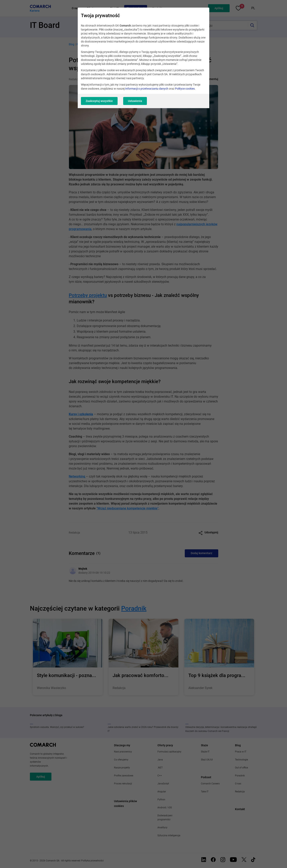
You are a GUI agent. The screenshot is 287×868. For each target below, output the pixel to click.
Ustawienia (135, 101)
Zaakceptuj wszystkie (99, 101)
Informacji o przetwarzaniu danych (147, 89)
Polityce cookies (185, 89)
